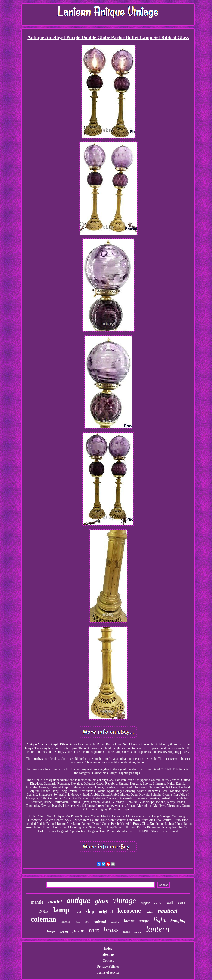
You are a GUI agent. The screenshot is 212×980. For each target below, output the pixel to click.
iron (87, 922)
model (55, 902)
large (51, 931)
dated (149, 912)
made (126, 932)
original (106, 912)
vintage (124, 900)
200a (44, 911)
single (144, 921)
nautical (168, 911)
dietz (77, 922)
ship (90, 911)
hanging (178, 921)
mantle (37, 902)
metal (78, 912)
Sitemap (108, 955)
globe (78, 931)
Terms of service (108, 973)
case (182, 902)
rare (94, 930)
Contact (108, 961)
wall (170, 903)
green (64, 932)
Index (108, 949)
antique (78, 900)
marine (158, 903)
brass (111, 930)
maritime (115, 922)
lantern (158, 929)
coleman (43, 919)
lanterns (66, 922)
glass (102, 901)
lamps (129, 921)
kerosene (129, 911)
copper (145, 903)
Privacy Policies (108, 967)
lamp (61, 910)
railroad (100, 921)
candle (138, 932)
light (160, 920)
